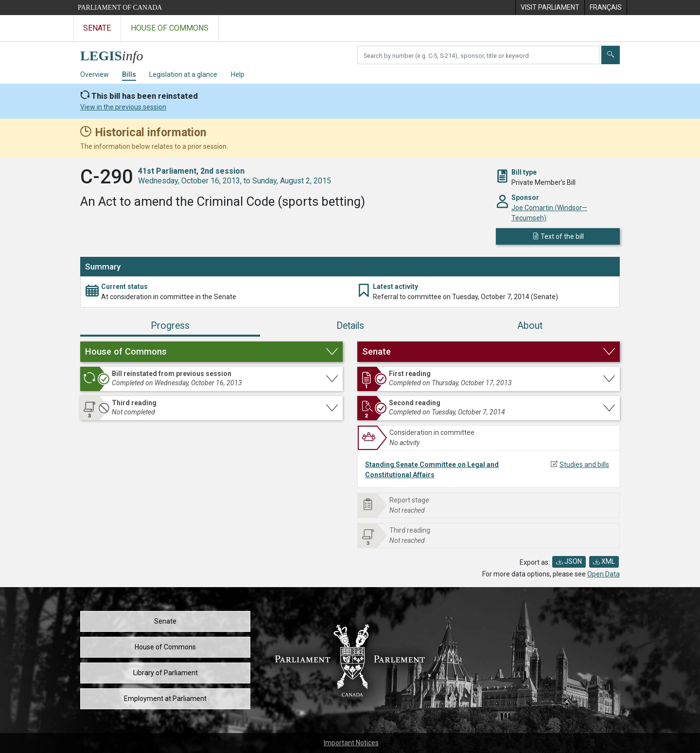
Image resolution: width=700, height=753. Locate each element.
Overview (95, 74)
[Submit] (611, 55)
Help (238, 74)
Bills (129, 74)
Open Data (604, 574)
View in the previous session (123, 107)
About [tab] (530, 326)
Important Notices (351, 743)
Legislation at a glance (183, 74)
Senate (165, 621)
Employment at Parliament (165, 699)
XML (604, 561)
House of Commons (165, 647)
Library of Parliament (166, 673)
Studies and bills (584, 465)
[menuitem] (550, 8)
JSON (569, 561)
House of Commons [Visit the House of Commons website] (170, 28)
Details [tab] (350, 326)
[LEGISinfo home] (117, 53)
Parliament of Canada (120, 8)
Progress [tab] (170, 326)
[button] (211, 352)
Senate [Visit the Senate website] (97, 28)
